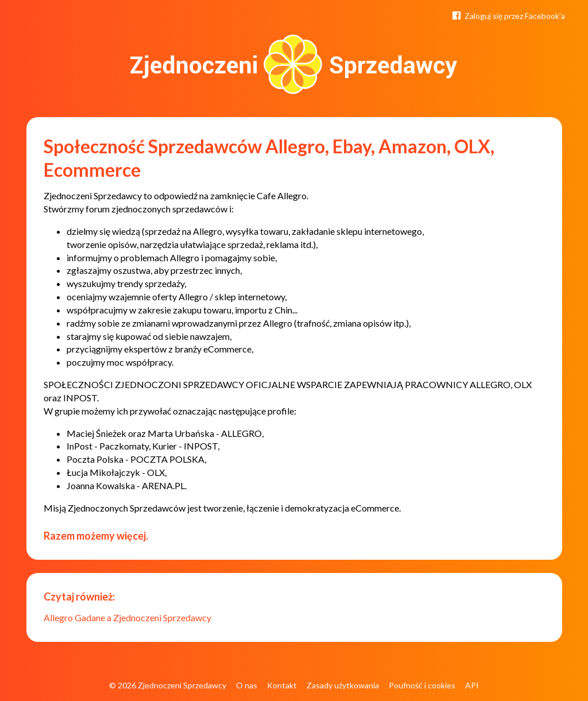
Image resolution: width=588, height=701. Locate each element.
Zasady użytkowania (343, 685)
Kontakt (282, 685)
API (472, 685)
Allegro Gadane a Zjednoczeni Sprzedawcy (127, 617)
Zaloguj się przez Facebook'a (508, 15)
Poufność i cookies (422, 685)
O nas (247, 685)
